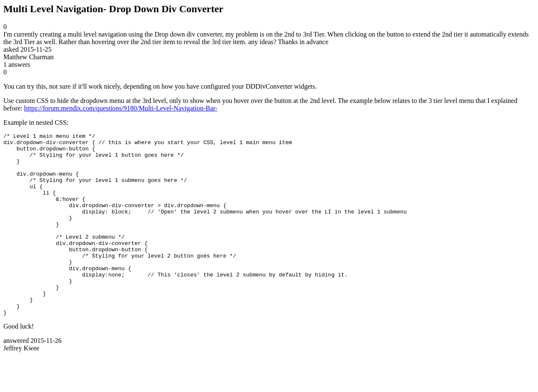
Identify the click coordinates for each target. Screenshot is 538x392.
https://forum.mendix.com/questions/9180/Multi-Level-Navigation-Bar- (121, 108)
